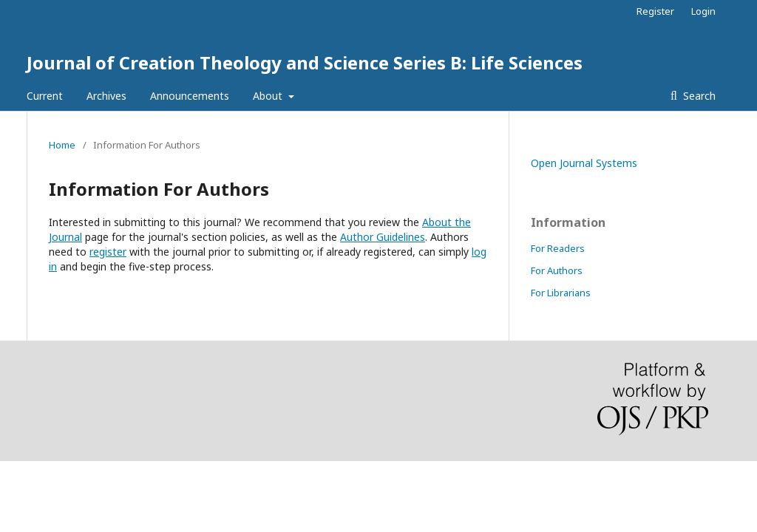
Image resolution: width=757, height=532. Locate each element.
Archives (106, 96)
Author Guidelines (383, 237)
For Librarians (561, 293)
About (269, 96)
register (108, 252)
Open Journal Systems (584, 163)
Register (655, 11)
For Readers (558, 248)
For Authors (557, 270)
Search (698, 96)
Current (45, 96)
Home (62, 145)
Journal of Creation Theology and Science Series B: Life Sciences (305, 62)
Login (703, 11)
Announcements (190, 96)
